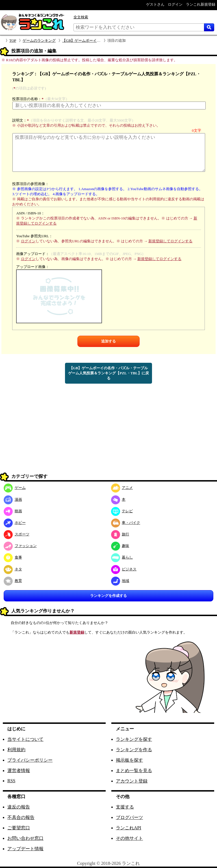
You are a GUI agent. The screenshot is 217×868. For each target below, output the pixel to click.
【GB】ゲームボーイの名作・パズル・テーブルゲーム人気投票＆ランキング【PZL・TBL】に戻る (108, 373)
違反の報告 (19, 807)
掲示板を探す (129, 760)
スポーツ (17, 534)
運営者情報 (19, 771)
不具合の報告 (21, 817)
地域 (120, 581)
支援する (125, 807)
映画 (13, 511)
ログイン (28, 241)
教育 (13, 581)
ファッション (20, 546)
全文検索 (81, 17)
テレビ (122, 511)
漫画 (13, 499)
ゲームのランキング (39, 40)
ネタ (13, 569)
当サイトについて (25, 739)
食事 (13, 557)
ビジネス (124, 569)
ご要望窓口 (19, 828)
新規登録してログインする (170, 241)
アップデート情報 (25, 849)
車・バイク (126, 523)
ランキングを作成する (108, 596)
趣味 (120, 546)
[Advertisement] (108, 432)
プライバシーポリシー (30, 760)
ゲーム (15, 488)
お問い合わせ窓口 (25, 838)
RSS (11, 781)
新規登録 (77, 632)
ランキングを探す (134, 739)
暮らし (122, 557)
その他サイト (129, 838)
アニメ (122, 488)
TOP (13, 40)
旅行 (120, 534)
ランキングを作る (134, 750)
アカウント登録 (132, 781)
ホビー (15, 523)
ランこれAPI (129, 828)
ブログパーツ (129, 817)
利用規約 (16, 750)
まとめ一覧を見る (134, 771)
